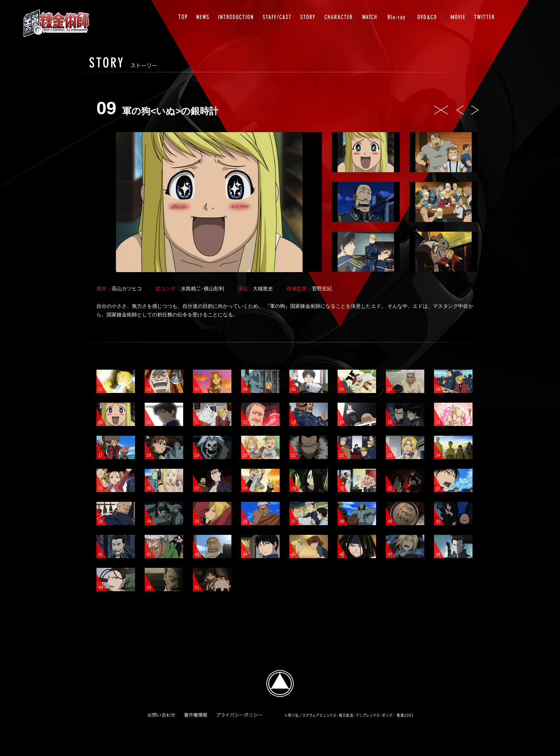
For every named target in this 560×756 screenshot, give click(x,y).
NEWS (204, 10)
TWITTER (483, 10)
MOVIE (459, 10)
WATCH (371, 10)
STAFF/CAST (278, 10)
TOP (185, 10)
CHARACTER (340, 10)
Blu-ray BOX (397, 10)
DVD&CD (430, 10)
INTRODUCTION (237, 10)
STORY (309, 10)
